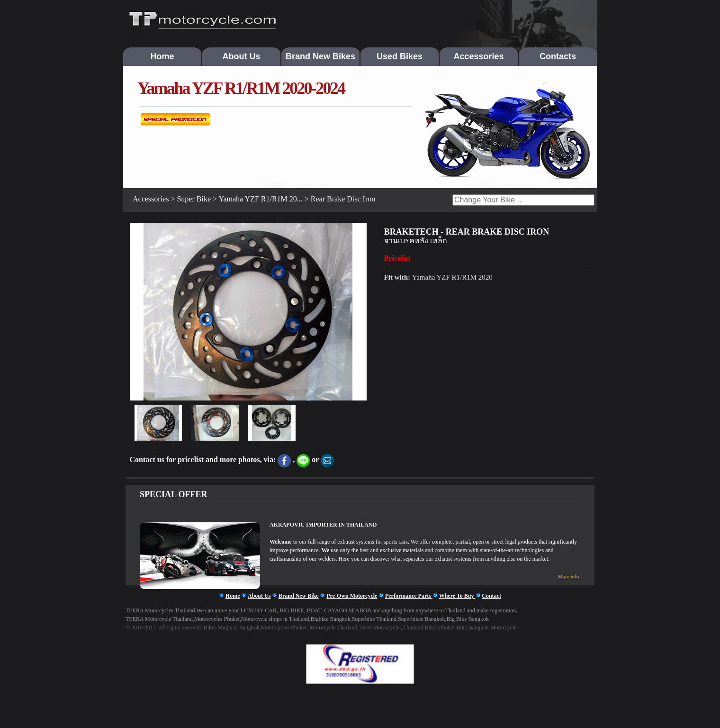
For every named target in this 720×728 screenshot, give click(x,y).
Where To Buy (457, 596)
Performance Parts (409, 596)
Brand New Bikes (320, 56)
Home (162, 56)
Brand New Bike (299, 596)
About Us (242, 56)
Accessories (478, 56)
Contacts (558, 56)
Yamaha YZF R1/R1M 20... (260, 199)
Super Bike (194, 199)
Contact (491, 596)
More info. (569, 576)
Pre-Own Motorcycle (352, 596)
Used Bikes (400, 56)
